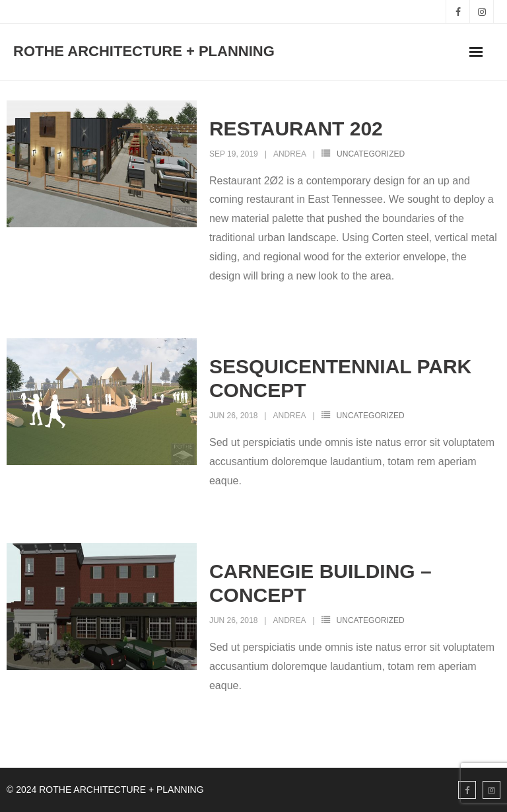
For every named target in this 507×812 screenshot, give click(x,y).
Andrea (290, 154)
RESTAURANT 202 (296, 129)
